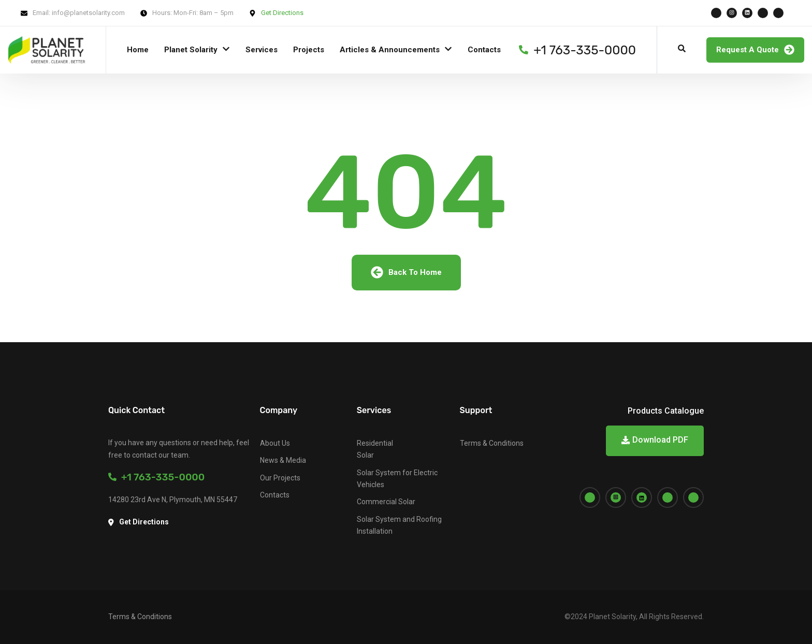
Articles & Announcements (390, 50)
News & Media (283, 460)
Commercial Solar (386, 502)
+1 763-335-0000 (156, 477)
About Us (275, 443)
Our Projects (280, 478)
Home (138, 50)
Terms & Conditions (492, 443)
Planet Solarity (191, 50)
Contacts (484, 50)
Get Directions (282, 13)
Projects (309, 50)
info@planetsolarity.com (88, 13)
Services (262, 50)
